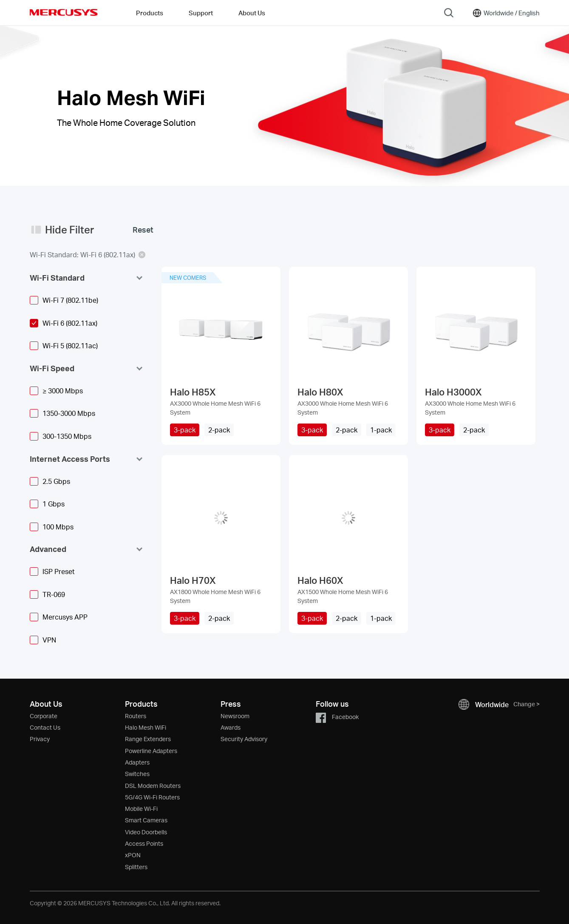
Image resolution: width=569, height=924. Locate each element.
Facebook (337, 717)
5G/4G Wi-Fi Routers (152, 797)
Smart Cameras (146, 820)
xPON (133, 855)
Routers (136, 716)
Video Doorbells (146, 832)
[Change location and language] (506, 13)
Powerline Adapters (151, 751)
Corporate (44, 716)
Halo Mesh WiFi (146, 727)
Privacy (40, 739)
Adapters (137, 762)
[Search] (449, 13)
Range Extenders (148, 739)
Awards (231, 727)
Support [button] (201, 13)
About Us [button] (252, 13)
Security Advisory (244, 739)
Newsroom (235, 716)
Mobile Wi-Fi (141, 809)
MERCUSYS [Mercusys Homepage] (64, 12)
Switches (137, 774)
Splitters (136, 867)
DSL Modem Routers (153, 786)
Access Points (144, 843)
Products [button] (150, 13)
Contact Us (45, 727)
